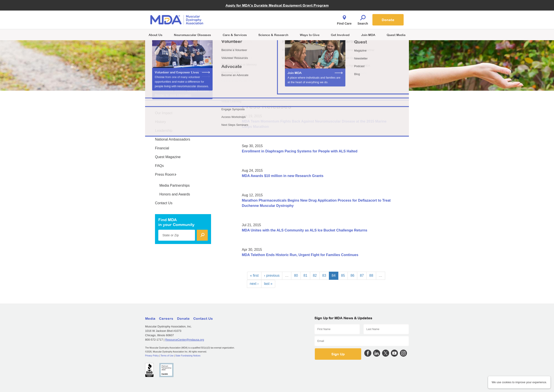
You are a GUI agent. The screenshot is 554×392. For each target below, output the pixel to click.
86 (352, 275)
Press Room (166, 174)
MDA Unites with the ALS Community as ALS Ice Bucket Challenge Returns (305, 230)
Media (150, 318)
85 (343, 275)
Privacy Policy (152, 356)
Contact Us (164, 203)
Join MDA (368, 35)
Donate (388, 20)
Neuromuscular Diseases (192, 35)
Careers (166, 318)
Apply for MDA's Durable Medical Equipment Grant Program (277, 5)
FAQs (159, 166)
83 (324, 275)
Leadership (164, 131)
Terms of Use (167, 356)
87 (362, 275)
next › (254, 284)
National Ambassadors (173, 139)
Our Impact (164, 113)
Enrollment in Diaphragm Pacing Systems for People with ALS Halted (300, 151)
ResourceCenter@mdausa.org (185, 340)
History (160, 122)
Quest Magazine (168, 157)
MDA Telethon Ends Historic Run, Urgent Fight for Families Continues (300, 255)
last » (268, 284)
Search (363, 19)
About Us (156, 35)
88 (371, 275)
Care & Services (235, 35)
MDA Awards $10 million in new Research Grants (283, 176)
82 (315, 275)
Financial (162, 148)
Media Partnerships (175, 185)
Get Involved (340, 35)
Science (273, 35)
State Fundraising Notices (188, 356)
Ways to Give (310, 35)
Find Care (344, 19)
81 (305, 275)
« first (254, 275)
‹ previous (272, 275)
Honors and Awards (175, 194)
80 (296, 275)
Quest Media (396, 35)
